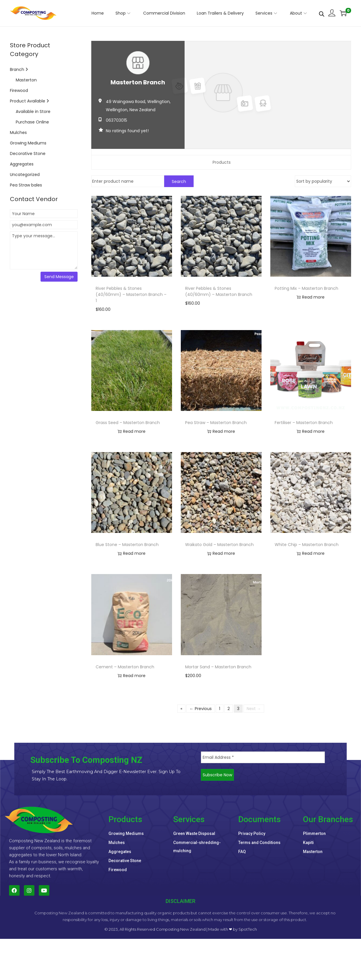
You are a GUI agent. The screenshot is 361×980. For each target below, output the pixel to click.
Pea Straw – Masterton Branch (216, 423)
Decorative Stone (28, 154)
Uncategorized (25, 175)
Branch (19, 69)
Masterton (26, 80)
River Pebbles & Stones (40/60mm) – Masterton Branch (219, 291)
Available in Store (33, 111)
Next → (254, 709)
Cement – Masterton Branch (125, 667)
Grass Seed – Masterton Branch (128, 423)
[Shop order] (323, 181)
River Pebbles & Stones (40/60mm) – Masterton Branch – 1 (131, 294)
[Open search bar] (322, 13)
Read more (311, 297)
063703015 (116, 120)
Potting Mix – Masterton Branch (306, 288)
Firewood (19, 90)
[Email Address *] (263, 757)
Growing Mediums (28, 143)
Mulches (18, 132)
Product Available (29, 101)
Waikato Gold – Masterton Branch (219, 545)
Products (222, 162)
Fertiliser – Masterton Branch (304, 423)
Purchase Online (32, 122)
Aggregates (22, 164)
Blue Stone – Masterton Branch (127, 545)
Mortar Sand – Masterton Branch (218, 667)
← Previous (201, 709)
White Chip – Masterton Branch (307, 545)
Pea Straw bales (26, 185)
